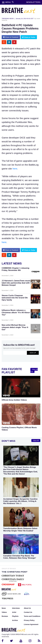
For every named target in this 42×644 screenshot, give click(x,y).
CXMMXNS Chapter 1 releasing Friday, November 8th (15, 269)
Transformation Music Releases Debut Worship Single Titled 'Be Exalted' (20, 530)
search (13, 2)
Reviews (5, 616)
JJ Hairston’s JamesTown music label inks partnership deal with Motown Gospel (16, 283)
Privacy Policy (29, 620)
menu (3, 2)
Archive (15, 620)
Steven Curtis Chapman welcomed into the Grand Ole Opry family (15, 298)
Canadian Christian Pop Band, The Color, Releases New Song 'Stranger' (20, 557)
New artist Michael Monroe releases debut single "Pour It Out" (15, 327)
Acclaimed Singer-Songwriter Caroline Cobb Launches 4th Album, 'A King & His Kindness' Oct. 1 (20, 501)
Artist (14, 612)
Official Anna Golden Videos (14, 400)
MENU (8, 2)
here (15, 169)
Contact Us (28, 612)
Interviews (16, 608)
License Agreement (31, 624)
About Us (27, 608)
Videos (4, 612)
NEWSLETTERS (33, 2)
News (4, 608)
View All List (34, 370)
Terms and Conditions (32, 616)
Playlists (15, 616)
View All (36, 441)
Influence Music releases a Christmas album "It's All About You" (16, 312)
